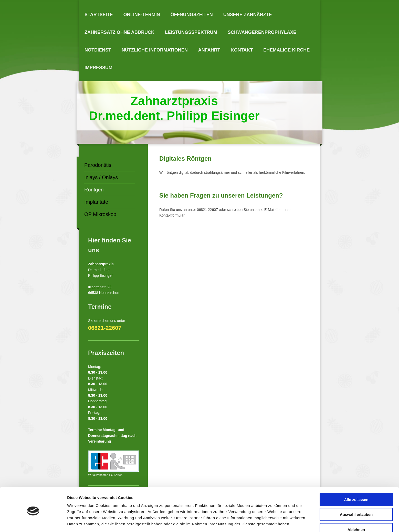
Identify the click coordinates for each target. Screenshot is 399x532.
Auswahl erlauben (356, 496)
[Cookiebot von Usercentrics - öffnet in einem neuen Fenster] (33, 522)
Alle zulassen (356, 481)
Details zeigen (272, 522)
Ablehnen (356, 511)
